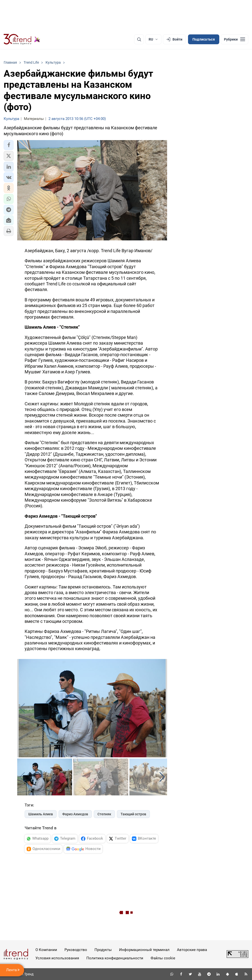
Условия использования (57, 958)
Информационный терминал (144, 950)
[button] (9, 145)
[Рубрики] (235, 39)
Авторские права (192, 950)
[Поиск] (139, 39)
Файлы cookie (163, 958)
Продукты (103, 950)
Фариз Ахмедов (75, 814)
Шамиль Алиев (41, 814)
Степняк (104, 814)
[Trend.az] (22, 39)
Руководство (76, 950)
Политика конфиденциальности (115, 958)
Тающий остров (133, 814)
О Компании (46, 950)
